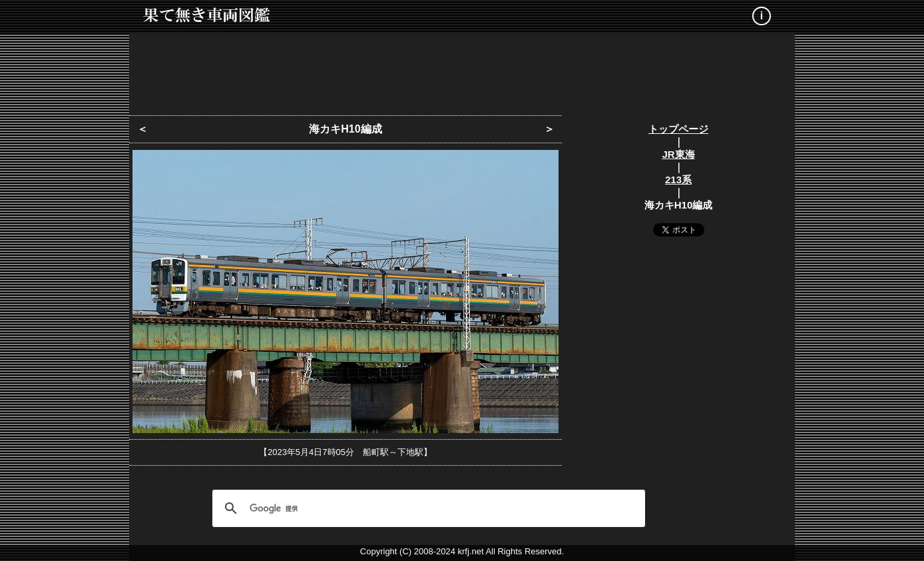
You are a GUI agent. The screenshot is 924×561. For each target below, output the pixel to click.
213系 (678, 180)
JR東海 (678, 154)
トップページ (678, 129)
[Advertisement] (462, 70)
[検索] (427, 508)
